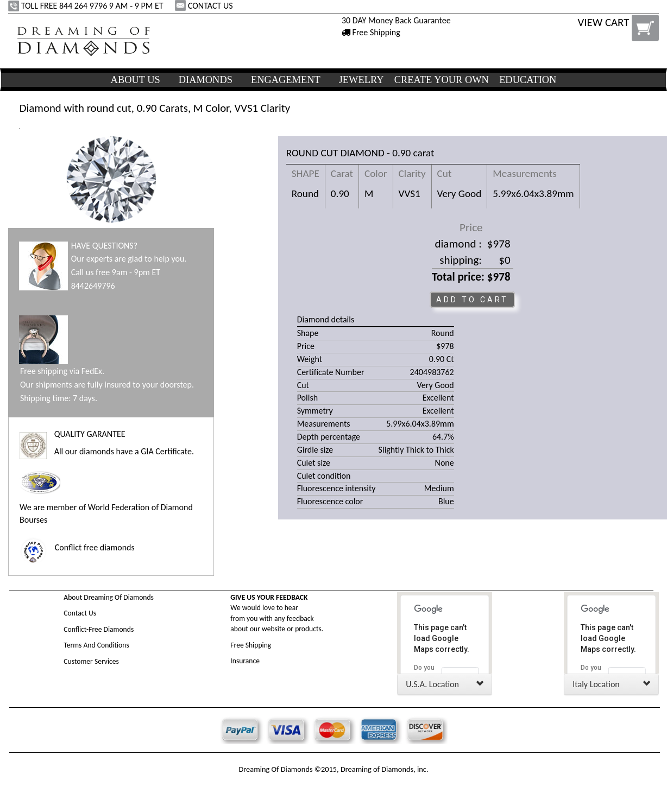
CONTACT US (205, 6)
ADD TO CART (472, 300)
